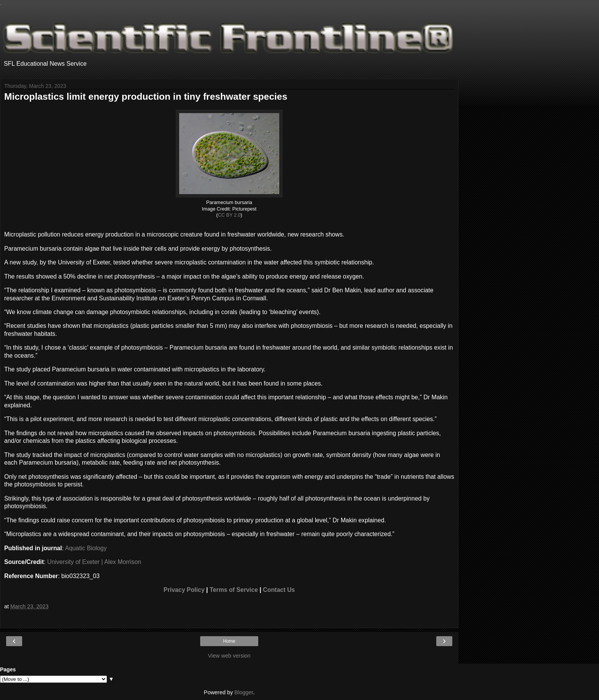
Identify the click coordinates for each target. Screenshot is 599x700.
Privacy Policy (184, 590)
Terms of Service (234, 590)
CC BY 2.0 (229, 215)
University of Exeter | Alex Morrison (94, 562)
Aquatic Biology (86, 548)
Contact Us (279, 590)
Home (229, 641)
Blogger (244, 692)
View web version (229, 656)
